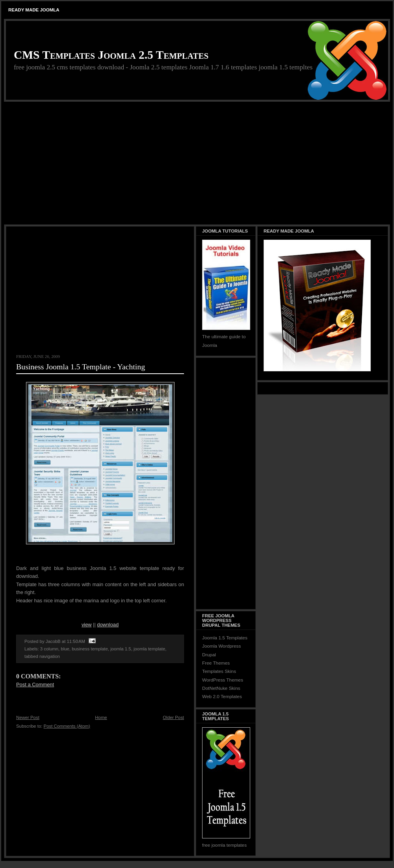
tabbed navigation (42, 656)
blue (65, 649)
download (108, 625)
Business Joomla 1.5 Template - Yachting (81, 367)
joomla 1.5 (121, 649)
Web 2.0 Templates (222, 697)
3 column (49, 649)
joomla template (149, 649)
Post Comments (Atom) (67, 726)
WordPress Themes (223, 680)
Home (101, 717)
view (87, 625)
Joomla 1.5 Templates (225, 638)
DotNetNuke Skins (221, 688)
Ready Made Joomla (34, 10)
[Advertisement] (197, 164)
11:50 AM (76, 641)
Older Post (173, 717)
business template (90, 649)
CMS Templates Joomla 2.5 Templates (111, 55)
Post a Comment (35, 685)
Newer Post (28, 717)
